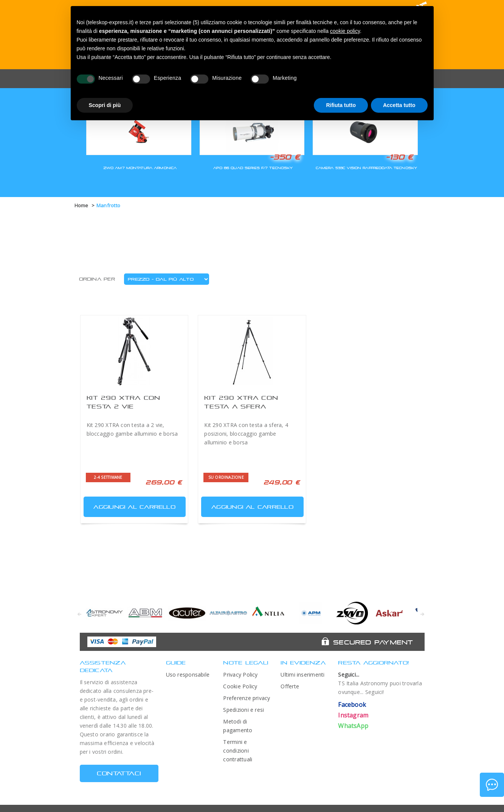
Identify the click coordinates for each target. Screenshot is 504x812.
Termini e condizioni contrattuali (238, 751)
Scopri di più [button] (105, 105)
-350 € (285, 157)
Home (81, 205)
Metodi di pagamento (238, 726)
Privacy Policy (240, 675)
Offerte (290, 686)
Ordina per (97, 279)
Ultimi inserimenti (302, 675)
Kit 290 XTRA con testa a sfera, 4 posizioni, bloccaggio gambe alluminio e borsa (246, 434)
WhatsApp (353, 726)
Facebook (352, 705)
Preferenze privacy (247, 698)
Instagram (353, 715)
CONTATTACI (119, 773)
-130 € (399, 157)
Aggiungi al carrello (130, 505)
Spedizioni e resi (243, 710)
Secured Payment (373, 642)
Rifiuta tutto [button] (341, 105)
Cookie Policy (240, 686)
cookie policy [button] (345, 31)
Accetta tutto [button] (399, 105)
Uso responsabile (188, 675)
